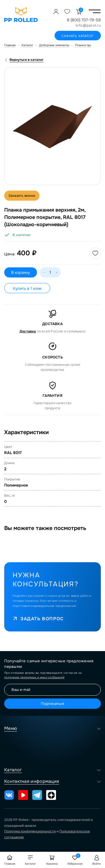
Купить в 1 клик (27, 288)
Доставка (28, 331)
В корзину (21, 272)
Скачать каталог (78, 36)
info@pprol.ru (88, 25)
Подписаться (53, 704)
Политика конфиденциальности (30, 831)
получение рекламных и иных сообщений (34, 677)
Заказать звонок (22, 196)
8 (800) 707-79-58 (84, 20)
